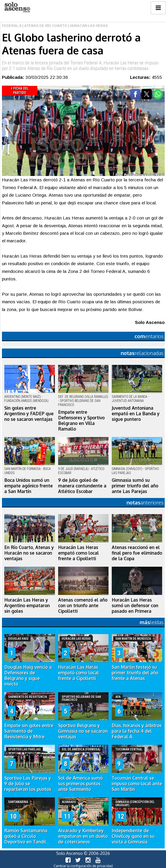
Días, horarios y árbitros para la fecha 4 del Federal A (137, 731)
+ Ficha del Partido (20, 91)
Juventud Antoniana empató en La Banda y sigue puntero (136, 414)
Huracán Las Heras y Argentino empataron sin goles (27, 605)
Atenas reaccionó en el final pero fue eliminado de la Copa (137, 553)
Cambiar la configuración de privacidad (83, 866)
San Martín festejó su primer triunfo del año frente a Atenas (135, 673)
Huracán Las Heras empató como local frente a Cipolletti (78, 553)
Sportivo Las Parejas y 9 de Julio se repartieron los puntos (28, 784)
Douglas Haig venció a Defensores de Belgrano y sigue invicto (28, 675)
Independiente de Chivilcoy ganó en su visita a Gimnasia (133, 836)
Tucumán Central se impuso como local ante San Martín (137, 784)
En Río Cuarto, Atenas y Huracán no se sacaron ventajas (29, 553)
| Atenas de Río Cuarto (44, 26)
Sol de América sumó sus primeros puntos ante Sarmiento (80, 784)
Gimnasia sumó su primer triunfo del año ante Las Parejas (135, 486)
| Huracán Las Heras (88, 26)
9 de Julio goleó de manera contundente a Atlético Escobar (82, 486)
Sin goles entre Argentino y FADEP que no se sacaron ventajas (29, 414)
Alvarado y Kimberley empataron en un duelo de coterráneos (83, 836)
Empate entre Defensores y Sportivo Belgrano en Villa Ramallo (81, 420)
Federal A (12, 26)
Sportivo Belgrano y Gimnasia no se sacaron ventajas (83, 731)
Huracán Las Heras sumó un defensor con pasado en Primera (135, 605)
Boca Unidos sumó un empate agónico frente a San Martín (29, 486)
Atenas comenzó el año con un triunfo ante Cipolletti (83, 605)
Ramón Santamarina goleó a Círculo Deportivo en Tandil (26, 836)
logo (17, 7)
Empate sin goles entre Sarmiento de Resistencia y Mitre (29, 731)
